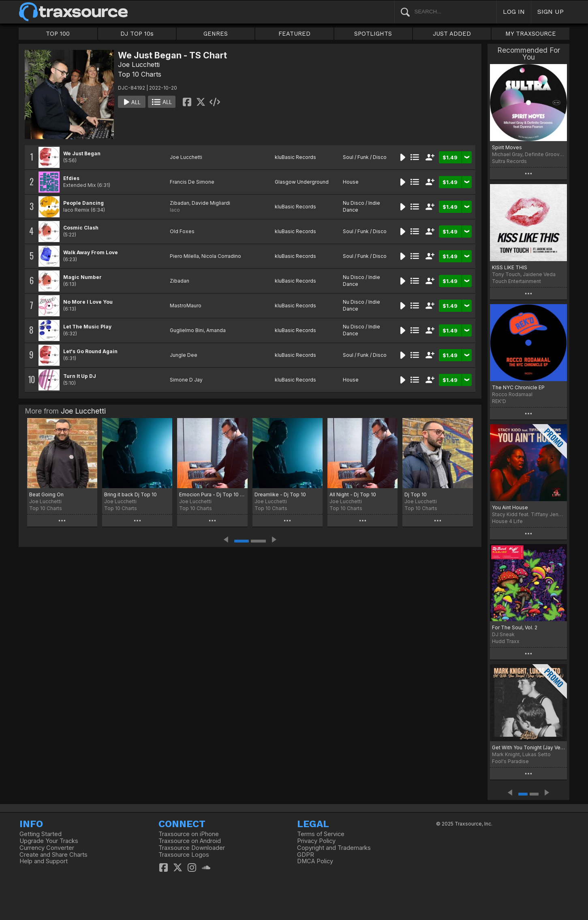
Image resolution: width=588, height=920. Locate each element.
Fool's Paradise (510, 761)
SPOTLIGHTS (373, 34)
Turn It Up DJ (80, 376)
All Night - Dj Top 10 (353, 494)
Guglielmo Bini (187, 330)
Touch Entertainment (516, 281)
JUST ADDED (452, 34)
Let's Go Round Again (90, 351)
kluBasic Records (295, 157)
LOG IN (514, 12)
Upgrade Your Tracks (49, 841)
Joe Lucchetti (139, 64)
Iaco (175, 210)
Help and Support (44, 861)
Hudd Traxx (506, 641)
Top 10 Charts (140, 74)
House (351, 182)
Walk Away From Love (91, 252)
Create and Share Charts (53, 855)
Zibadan (180, 203)
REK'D (499, 401)
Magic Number (82, 277)
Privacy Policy (316, 841)
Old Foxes (182, 231)
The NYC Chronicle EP (518, 387)
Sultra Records (509, 161)
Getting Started (41, 834)
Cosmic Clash (81, 228)
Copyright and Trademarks (334, 848)
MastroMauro (186, 306)
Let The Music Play (87, 327)
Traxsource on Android (190, 841)
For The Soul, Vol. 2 (515, 627)
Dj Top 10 (416, 494)
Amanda (216, 330)
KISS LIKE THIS (510, 267)
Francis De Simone (192, 182)
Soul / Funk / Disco (365, 157)
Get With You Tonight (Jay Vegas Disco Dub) (529, 747)
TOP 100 (58, 34)
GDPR (306, 855)
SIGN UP (551, 12)
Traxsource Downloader (192, 848)
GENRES (216, 34)
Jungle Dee (184, 355)
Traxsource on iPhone (189, 834)
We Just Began (82, 153)
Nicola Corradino (221, 256)
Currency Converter (47, 848)
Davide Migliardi (211, 203)
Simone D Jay (186, 380)
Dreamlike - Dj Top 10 (280, 494)
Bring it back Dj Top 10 (130, 494)
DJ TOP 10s (137, 34)
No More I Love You (88, 302)
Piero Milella (184, 256)
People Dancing (83, 203)
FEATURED (294, 34)
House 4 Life (507, 521)
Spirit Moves (507, 147)
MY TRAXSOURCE (531, 34)
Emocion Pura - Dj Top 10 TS (212, 494)
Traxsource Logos (184, 855)
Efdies (71, 178)
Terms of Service (321, 834)
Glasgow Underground (302, 182)
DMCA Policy (315, 861)
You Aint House (510, 507)
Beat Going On (46, 494)
